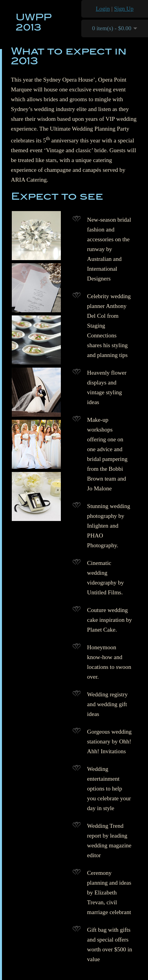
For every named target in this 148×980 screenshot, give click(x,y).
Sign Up (124, 9)
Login (103, 9)
